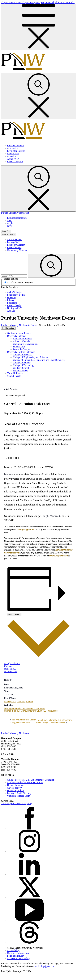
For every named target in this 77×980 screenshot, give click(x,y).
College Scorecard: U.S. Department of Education (31, 780)
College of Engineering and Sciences (30, 357)
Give (9, 226)
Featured (21, 702)
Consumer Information (18, 953)
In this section (8, 328)
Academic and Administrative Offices (25, 782)
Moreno (8, 474)
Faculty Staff (10, 702)
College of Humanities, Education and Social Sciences (39, 360)
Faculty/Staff (13, 242)
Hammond (8, 754)
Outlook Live (10, 671)
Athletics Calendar (22, 341)
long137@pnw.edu (52, 516)
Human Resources (16, 785)
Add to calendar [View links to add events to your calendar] (14, 614)
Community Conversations (26, 344)
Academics (12, 148)
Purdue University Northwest (15, 213)
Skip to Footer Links (65, 2)
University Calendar (17, 336)
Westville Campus (22, 349)
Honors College (20, 371)
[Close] (9, 234)
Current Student (15, 239)
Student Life (13, 154)
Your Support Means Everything (17, 803)
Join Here (13, 458)
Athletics (11, 156)
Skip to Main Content (11, 2)
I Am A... (6, 231)
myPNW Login (14, 292)
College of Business (22, 355)
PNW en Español (15, 162)
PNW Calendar (14, 305)
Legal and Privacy (16, 956)
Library (11, 300)
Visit (9, 221)
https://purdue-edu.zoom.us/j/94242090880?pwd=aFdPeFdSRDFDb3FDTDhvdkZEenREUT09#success (31, 710)
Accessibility (13, 950)
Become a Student (16, 146)
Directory (12, 297)
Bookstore (12, 303)
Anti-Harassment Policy (18, 958)
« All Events (11, 389)
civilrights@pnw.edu (26, 530)
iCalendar (9, 666)
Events (34, 325)
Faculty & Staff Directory (19, 793)
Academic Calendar (22, 339)
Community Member (17, 250)
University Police (15, 790)
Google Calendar (12, 663)
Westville (8, 775)
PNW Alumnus (14, 247)
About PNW (13, 159)
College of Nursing (22, 363)
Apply (10, 223)
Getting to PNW (15, 308)
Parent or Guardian (16, 245)
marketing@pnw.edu (45, 966)
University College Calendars (21, 352)
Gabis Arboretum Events (19, 333)
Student (30, 702)
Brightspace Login (16, 295)
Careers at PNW (15, 788)
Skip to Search (48, 2)
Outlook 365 (10, 669)
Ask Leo (11, 311)
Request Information (17, 218)
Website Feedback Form (19, 796)
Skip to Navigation (31, 2)
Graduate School (21, 368)
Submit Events (14, 376)
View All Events (15, 373)
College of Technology (24, 365)
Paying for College (16, 151)
